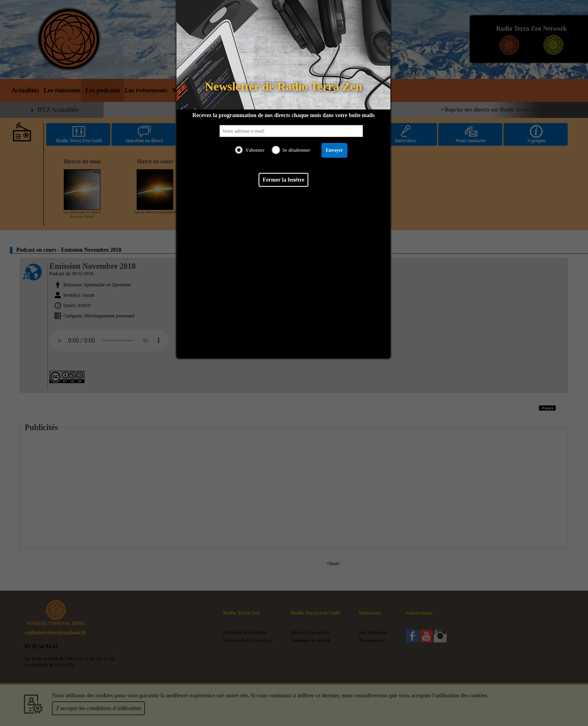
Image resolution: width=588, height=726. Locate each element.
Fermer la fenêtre (283, 180)
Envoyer (334, 150)
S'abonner (255, 150)
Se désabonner (296, 150)
